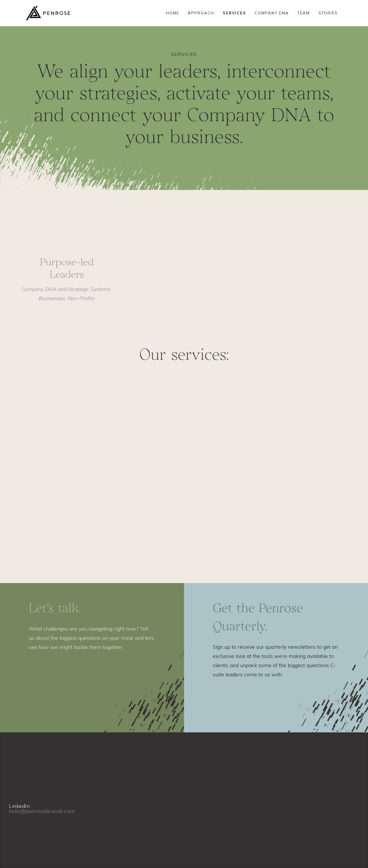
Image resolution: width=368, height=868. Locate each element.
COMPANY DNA (272, 13)
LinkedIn (19, 806)
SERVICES (234, 13)
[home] (48, 13)
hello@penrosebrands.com (42, 821)
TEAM (304, 13)
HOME (172, 13)
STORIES (328, 13)
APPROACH (201, 13)
